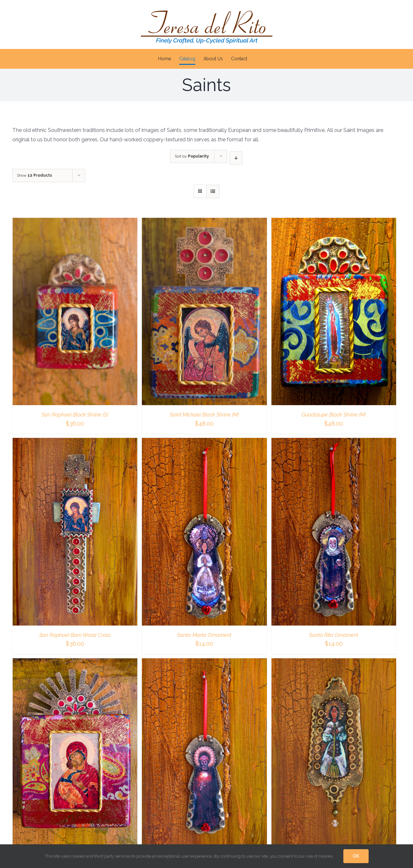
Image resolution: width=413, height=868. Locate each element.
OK (356, 856)
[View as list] (213, 191)
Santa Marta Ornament (204, 635)
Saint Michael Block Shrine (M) (204, 415)
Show (34, 175)
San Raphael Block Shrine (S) (75, 415)
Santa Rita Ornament (334, 635)
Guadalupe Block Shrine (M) (334, 415)
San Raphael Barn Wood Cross (75, 635)
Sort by (192, 156)
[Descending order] (236, 158)
